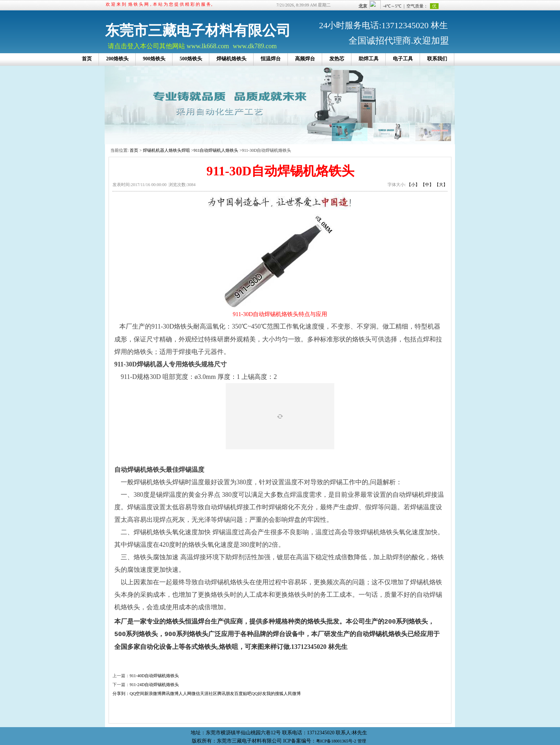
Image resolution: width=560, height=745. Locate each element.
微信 (196, 694)
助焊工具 (369, 59)
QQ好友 (259, 694)
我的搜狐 (275, 694)
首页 (87, 59)
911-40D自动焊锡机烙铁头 (154, 676)
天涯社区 (209, 694)
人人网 (185, 694)
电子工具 (403, 59)
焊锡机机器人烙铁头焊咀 (166, 150)
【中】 (427, 185)
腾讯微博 (170, 694)
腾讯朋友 (226, 694)
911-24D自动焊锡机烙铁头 (154, 685)
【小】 (413, 185)
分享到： (121, 694)
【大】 (441, 185)
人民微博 (292, 694)
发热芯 (337, 59)
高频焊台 (305, 59)
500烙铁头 (191, 59)
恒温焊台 (271, 59)
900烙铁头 (154, 59)
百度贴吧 (243, 694)
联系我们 (437, 59)
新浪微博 (153, 694)
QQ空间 (137, 694)
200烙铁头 (117, 59)
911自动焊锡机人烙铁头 (216, 150)
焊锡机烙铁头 (231, 59)
